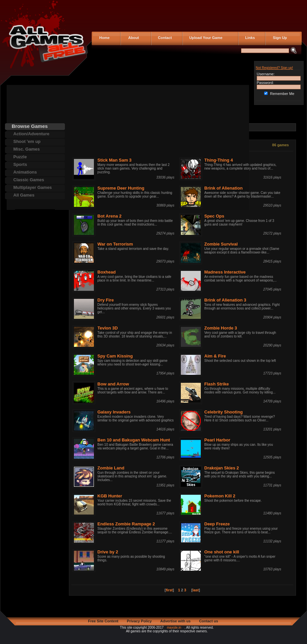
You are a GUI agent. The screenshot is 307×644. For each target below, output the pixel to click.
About (132, 38)
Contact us (209, 621)
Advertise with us (175, 621)
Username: (266, 74)
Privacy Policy (139, 621)
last (196, 590)
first (169, 590)
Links (249, 38)
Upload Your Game (205, 38)
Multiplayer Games (33, 187)
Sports (20, 164)
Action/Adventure (31, 134)
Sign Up (278, 38)
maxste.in (174, 628)
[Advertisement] (35, 309)
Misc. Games (27, 149)
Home (104, 38)
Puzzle (20, 157)
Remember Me (282, 94)
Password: (265, 83)
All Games (24, 195)
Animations (25, 172)
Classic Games (29, 180)
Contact (164, 38)
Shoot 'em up (27, 141)
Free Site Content (103, 621)
